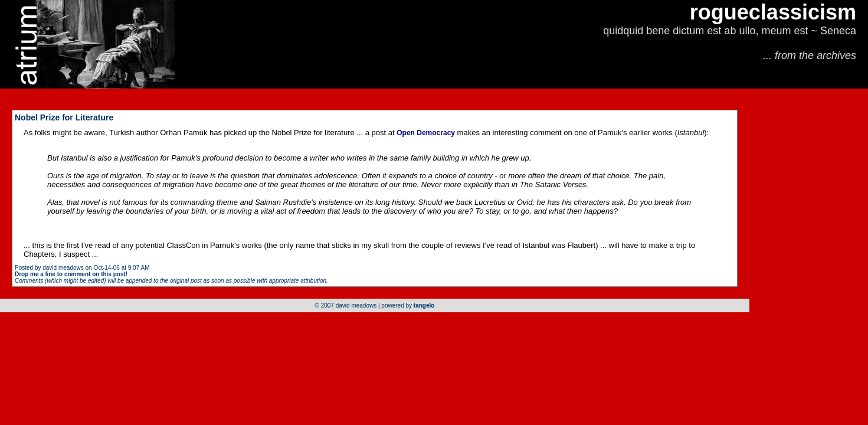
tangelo (424, 305)
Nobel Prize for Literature (64, 117)
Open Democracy (426, 133)
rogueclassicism (773, 12)
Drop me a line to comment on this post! (71, 274)
